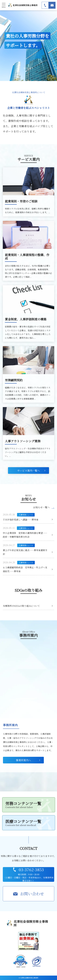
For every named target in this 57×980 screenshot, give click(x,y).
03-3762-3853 (31, 869)
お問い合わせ (32, 894)
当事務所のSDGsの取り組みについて (21, 606)
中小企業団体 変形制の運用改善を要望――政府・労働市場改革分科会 (25, 535)
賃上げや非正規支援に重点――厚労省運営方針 (25, 552)
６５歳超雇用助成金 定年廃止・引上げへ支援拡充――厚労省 (25, 569)
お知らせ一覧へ (41, 507)
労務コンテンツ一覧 (29, 805)
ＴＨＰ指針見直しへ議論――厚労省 (21, 520)
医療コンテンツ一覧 (29, 823)
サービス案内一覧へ (28, 470)
